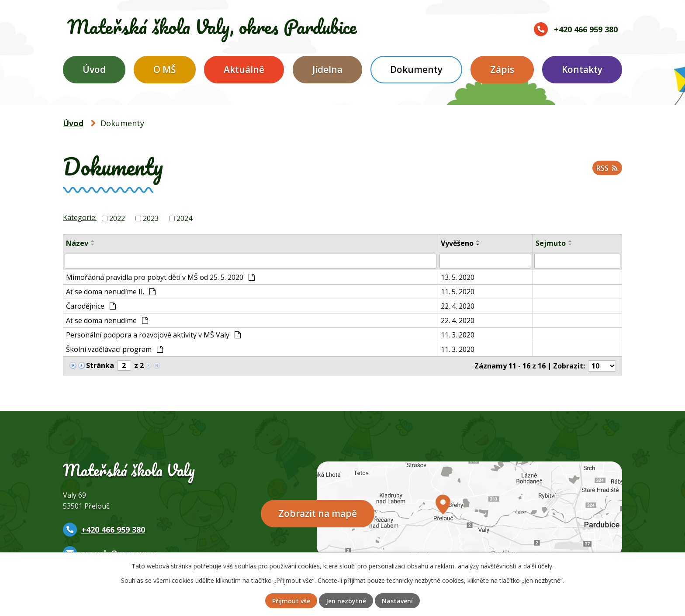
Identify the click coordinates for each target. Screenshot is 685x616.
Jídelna (327, 69)
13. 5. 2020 (458, 277)
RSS (607, 168)
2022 (117, 218)
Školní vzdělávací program (114, 349)
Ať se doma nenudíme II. (111, 292)
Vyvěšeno (457, 243)
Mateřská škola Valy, (212, 27)
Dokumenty (416, 69)
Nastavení (397, 601)
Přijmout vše (291, 601)
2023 (151, 218)
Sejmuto (551, 243)
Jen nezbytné (346, 601)
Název (77, 243)
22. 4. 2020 (458, 306)
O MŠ (165, 69)
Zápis (502, 69)
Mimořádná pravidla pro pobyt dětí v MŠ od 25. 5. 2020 (160, 277)
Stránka (100, 365)
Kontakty (582, 69)
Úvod (94, 69)
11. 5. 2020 (458, 292)
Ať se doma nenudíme (107, 320)
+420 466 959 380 (586, 29)
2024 (184, 218)
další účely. (538, 566)
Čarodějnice (91, 306)
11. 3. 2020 (458, 335)
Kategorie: (80, 217)
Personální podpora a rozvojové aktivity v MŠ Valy (153, 335)
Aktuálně (244, 69)
